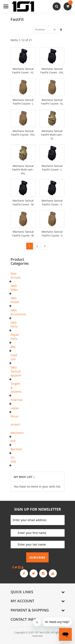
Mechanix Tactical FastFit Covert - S (52, 202)
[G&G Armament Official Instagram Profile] (43, 573)
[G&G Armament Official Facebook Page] (24, 573)
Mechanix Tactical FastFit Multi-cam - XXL (23, 170)
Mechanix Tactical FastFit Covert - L (52, 168)
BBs (13, 347)
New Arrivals (16, 275)
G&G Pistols (15, 300)
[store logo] (19, 7)
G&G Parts (14, 324)
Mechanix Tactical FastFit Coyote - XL (52, 102)
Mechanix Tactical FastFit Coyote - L (23, 102)
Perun (15, 416)
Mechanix (17, 433)
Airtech (15, 424)
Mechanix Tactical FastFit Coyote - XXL (23, 133)
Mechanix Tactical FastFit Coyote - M (23, 234)
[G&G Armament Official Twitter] (34, 573)
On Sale (13, 459)
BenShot (16, 449)
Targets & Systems (16, 388)
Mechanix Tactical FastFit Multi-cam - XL (52, 135)
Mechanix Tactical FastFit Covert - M (23, 202)
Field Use (14, 357)
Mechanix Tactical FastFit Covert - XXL (52, 71)
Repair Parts (15, 337)
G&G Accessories (18, 312)
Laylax (15, 408)
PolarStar (17, 400)
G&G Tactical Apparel (16, 371)
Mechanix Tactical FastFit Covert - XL (23, 71)
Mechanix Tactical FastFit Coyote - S (52, 234)
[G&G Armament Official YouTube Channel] (53, 573)
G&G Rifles (14, 288)
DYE (13, 441)
